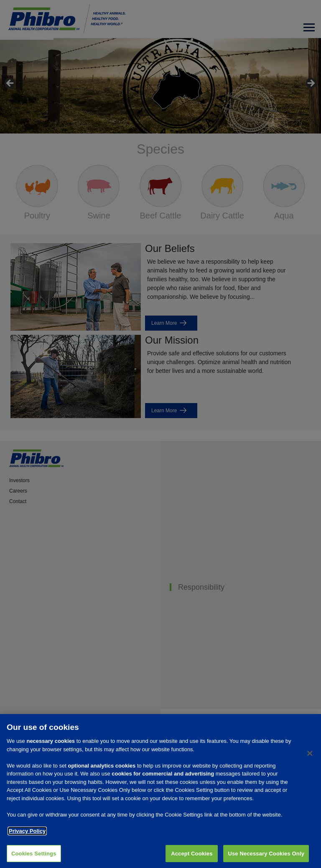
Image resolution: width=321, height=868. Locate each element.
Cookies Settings (34, 856)
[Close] (310, 756)
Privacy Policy (27, 834)
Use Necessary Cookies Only (266, 856)
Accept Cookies (192, 856)
